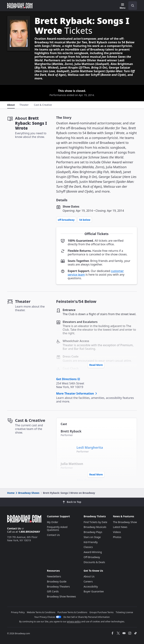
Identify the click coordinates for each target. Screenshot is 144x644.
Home (11, 493)
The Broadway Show (125, 522)
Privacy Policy (18, 612)
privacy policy (74, 622)
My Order (53, 522)
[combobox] (131, 6)
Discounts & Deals (94, 562)
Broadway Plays (93, 532)
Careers (88, 581)
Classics (88, 547)
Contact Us (14, 528)
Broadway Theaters (58, 587)
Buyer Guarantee (94, 591)
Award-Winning (93, 552)
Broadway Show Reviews (62, 596)
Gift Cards (53, 591)
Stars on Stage (92, 537)
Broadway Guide (57, 581)
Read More (96, 365)
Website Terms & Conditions (41, 612)
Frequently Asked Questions (57, 528)
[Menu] (122, 6)
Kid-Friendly (91, 542)
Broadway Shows (27, 493)
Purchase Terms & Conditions (72, 612)
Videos (117, 532)
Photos (117, 537)
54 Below (85, 220)
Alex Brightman (89, 480)
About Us (89, 576)
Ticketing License (124, 612)
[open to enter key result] (133, 6)
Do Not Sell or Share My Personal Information (87, 617)
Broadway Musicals (95, 527)
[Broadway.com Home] (20, 6)
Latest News (120, 527)
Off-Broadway (66, 220)
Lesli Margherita (90, 447)
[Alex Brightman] (68, 478)
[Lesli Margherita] (68, 446)
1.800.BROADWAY (29, 532)
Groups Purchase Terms (101, 612)
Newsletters (54, 576)
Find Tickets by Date (95, 522)
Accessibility (91, 587)
